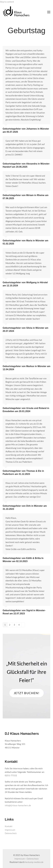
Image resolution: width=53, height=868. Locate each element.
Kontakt (9, 826)
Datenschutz (11, 833)
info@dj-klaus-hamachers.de (18, 805)
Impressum (10, 830)
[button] (49, 12)
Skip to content (7, 2)
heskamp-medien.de (34, 862)
